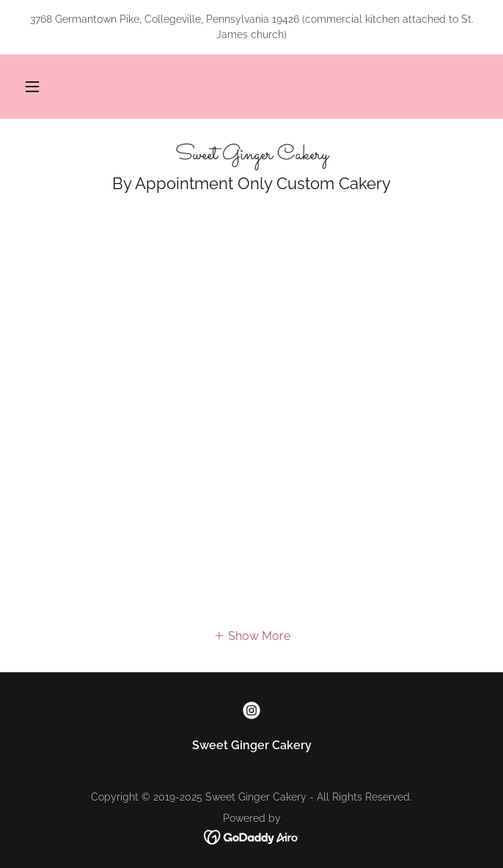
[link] (251, 155)
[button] (32, 87)
